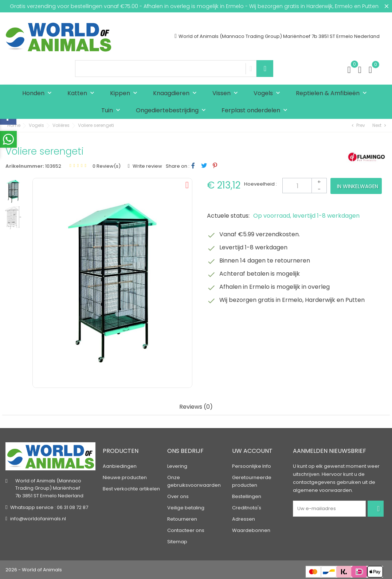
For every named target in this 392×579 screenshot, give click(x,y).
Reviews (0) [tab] (196, 407)
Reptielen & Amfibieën (333, 94)
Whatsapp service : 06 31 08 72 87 (49, 507)
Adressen (244, 519)
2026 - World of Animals (34, 570)
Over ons (178, 496)
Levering (177, 466)
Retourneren (182, 519)
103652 (53, 166)
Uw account (252, 451)
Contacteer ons (186, 530)
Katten (83, 94)
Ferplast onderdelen (256, 111)
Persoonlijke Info (252, 466)
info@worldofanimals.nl (38, 519)
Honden (39, 94)
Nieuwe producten (125, 477)
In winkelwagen (358, 186)
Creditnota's (247, 508)
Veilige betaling (186, 508)
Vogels (268, 94)
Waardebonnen (251, 530)
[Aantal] (305, 186)
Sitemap (177, 542)
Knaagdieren (177, 94)
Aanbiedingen (120, 466)
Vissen (227, 94)
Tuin (112, 111)
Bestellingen (247, 496)
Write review (147, 166)
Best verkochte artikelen (131, 489)
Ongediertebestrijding (173, 111)
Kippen (125, 94)
